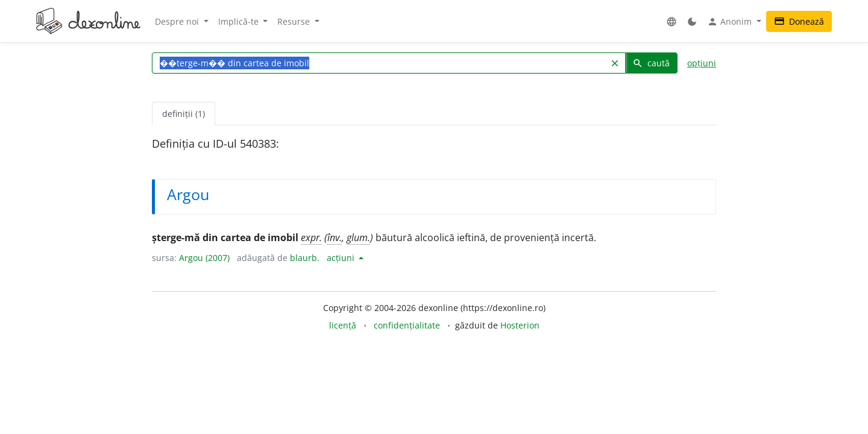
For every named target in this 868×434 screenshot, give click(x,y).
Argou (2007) (204, 258)
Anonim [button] (731, 22)
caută (651, 63)
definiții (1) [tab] (184, 114)
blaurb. (305, 258)
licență (343, 325)
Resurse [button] (295, 21)
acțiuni (342, 258)
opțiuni (702, 63)
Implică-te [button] (240, 21)
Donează (799, 21)
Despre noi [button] (178, 21)
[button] (671, 21)
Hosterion (520, 325)
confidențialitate (407, 325)
